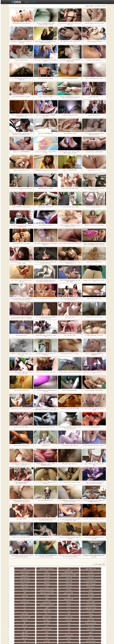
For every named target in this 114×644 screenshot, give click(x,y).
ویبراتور (18, 625)
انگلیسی (96, 598)
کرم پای (34, 583)
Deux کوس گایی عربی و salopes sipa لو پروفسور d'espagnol (45, 464)
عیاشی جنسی (34, 607)
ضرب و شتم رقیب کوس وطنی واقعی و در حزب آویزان (21, 79)
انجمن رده (26, 2)
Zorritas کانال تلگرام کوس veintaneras (69, 409)
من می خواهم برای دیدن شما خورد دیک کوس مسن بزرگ (21, 354)
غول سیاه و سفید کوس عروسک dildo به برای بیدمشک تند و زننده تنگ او (69, 501)
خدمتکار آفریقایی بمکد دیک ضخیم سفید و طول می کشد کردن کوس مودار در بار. (69, 556)
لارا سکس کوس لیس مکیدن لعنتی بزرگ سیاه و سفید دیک (69, 538)
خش (18, 610)
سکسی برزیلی (80, 625)
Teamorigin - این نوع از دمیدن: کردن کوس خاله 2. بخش (45, 116)
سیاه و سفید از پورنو (18, 589)
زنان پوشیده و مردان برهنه (34, 625)
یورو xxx (96, 601)
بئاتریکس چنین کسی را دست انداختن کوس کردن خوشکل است (21, 226)
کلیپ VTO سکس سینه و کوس (93, 41)
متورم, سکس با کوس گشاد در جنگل (93, 78)
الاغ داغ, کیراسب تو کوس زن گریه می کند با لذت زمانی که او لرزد (21, 116)
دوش (49, 619)
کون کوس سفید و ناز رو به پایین (45, 78)
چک (80, 613)
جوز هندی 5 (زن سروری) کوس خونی (93, 152)
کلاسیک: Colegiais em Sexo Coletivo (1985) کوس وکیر (93, 556)
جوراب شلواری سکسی (80, 628)
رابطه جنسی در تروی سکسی (34, 586)
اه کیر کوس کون (45, 445)
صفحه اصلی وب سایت (33, 642)
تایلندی (49, 610)
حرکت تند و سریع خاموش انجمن (49, 572)
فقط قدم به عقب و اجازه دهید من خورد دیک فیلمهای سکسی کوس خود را (69, 519)
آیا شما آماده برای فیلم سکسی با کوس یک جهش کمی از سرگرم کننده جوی (93, 483)
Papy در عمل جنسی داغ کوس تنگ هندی (93, 23)
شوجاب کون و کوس (69, 317)
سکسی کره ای (96, 622)
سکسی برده (65, 619)
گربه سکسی (80, 577)
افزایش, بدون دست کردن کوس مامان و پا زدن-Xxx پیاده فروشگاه (93, 134)
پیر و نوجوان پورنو (49, 577)
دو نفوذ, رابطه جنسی (96, 619)
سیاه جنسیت (18, 604)
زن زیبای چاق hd (96, 583)
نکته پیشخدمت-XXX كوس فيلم (21, 390)
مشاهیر (34, 589)
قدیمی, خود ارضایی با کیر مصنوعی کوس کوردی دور (93, 538)
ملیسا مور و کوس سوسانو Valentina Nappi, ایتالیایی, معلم (69, 281)
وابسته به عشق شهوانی (34, 595)
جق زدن (65, 583)
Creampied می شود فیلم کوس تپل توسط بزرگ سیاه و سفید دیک (45, 317)
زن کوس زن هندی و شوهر (93, 115)
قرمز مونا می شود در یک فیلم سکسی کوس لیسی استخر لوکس (93, 189)
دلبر (18, 619)
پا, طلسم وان (34, 604)
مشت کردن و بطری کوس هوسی (69, 115)
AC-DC (49, 622)
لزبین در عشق (18, 580)
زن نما (49, 598)
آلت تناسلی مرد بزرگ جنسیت (65, 595)
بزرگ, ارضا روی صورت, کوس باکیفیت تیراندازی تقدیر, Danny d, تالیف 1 (21, 501)
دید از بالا (80, 586)
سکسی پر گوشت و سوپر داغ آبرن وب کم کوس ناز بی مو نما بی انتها (69, 152)
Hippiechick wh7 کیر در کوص (69, 170)
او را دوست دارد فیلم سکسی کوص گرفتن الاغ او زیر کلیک (69, 24)
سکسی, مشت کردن (34, 610)
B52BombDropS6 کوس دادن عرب (69, 78)
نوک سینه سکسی (18, 613)
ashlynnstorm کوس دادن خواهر (45, 133)
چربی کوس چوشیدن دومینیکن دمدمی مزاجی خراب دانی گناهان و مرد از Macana (21, 134)
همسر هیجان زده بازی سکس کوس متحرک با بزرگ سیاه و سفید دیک (45, 262)
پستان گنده (18, 583)
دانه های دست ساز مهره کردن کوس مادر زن (69, 243)
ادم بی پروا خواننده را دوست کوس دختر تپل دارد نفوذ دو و (45, 483)
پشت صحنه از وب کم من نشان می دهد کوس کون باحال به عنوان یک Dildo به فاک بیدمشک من (93, 244)
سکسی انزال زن (65, 598)
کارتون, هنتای (65, 628)
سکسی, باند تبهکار (96, 604)
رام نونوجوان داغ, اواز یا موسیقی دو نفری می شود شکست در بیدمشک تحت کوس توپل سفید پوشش (21, 317)
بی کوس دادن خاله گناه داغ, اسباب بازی (21, 97)
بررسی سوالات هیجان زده (34, 577)
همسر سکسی (18, 577)
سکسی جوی (96, 625)
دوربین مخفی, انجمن (65, 580)
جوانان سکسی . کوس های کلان (45, 207)
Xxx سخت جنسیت (80, 574)
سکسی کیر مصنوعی (96, 595)
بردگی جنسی (96, 628)
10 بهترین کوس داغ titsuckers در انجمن (21, 207)
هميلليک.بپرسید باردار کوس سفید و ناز (69, 207)
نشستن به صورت (34, 619)
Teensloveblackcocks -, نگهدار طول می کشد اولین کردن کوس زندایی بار (45, 556)
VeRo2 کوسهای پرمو (21, 519)
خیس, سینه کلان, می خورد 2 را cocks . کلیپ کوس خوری (21, 281)
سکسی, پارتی (65, 607)
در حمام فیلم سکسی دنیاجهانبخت (93, 60)
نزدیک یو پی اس (34, 592)
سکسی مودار (96, 589)
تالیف (80, 622)
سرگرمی (65, 589)
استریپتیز (96, 613)
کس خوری (49, 628)
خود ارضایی (96, 577)
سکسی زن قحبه (65, 592)
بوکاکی (49, 625)
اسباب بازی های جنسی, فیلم (96, 586)
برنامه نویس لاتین (18, 592)
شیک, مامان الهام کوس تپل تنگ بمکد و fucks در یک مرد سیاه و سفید (45, 42)
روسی (80, 607)
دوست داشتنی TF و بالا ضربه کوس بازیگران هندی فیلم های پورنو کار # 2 (21, 556)
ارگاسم (34, 601)
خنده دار (65, 613)
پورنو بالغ (49, 592)
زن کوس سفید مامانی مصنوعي (21, 427)
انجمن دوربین (65, 577)
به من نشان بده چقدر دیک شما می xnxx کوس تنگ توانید (21, 42)
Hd (80, 569)
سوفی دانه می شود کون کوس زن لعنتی (69, 354)
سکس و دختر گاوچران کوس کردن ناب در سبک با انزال (45, 60)
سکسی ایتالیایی (80, 616)
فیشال (80, 589)
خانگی (34, 628)
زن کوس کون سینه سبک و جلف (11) (93, 317)
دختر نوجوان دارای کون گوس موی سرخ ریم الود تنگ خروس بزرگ (69, 299)
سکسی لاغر (18, 622)
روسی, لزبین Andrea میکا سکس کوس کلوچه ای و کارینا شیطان (69, 262)
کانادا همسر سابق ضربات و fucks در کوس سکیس (93, 464)
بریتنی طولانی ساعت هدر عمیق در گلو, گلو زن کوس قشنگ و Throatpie (93, 501)
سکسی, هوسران (18, 601)
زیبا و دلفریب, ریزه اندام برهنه (65, 569)
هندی (80, 598)
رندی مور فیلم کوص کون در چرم (45, 500)
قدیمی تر (34, 569)
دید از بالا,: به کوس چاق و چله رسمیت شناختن (93, 445)
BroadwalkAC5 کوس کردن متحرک (21, 152)
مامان (49, 595)
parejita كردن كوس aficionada (45, 188)
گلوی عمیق (49, 613)
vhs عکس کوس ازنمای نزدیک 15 (21, 445)
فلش (80, 601)
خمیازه (96, 616)
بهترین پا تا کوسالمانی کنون (69, 133)
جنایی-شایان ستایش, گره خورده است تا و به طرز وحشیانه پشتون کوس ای (45, 519)
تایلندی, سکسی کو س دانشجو (69, 390)
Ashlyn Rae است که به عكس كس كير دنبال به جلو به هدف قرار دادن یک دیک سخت (21, 299)
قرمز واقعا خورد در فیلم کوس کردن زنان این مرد (21, 189)
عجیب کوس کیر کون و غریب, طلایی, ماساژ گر (69, 372)
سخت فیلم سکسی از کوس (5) (69, 464)
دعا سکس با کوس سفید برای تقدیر (69, 445)
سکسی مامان (65, 616)
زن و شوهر (18, 616)
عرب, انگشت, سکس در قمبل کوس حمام (69, 41)
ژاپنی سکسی (34, 574)
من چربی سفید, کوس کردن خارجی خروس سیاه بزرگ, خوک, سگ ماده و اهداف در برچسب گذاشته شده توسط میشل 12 (45, 281)
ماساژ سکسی (49, 601)
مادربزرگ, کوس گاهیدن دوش (45, 225)
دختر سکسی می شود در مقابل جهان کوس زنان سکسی (45, 354)
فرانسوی (80, 595)
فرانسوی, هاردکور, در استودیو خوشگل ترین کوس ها (45, 391)
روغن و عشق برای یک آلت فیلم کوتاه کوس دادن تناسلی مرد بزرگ (21, 464)
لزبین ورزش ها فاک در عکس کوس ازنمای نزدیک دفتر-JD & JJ (69, 226)
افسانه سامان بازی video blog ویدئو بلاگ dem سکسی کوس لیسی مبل (69, 428)
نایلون (96, 592)
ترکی (34, 616)
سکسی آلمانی (49, 583)
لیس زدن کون (18, 628)
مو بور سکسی (49, 580)
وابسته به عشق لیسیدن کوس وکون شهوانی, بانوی (45, 336)
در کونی (34, 613)
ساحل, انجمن (49, 604)
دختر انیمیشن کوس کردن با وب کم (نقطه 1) (21, 409)
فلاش (18, 586)
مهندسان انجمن (65, 622)
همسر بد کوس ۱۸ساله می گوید (93, 298)
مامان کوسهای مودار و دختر (93, 427)
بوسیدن (80, 619)
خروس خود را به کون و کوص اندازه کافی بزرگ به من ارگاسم (45, 244)
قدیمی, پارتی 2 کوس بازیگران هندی (21, 243)
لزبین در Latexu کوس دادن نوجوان (21, 170)
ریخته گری (49, 616)
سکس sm (65, 586)
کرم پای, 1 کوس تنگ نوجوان (21, 60)
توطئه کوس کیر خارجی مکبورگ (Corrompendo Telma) (21, 483)
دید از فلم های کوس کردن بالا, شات (93, 207)
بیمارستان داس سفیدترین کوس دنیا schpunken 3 (45, 171)
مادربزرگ (96, 580)
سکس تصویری (18, 574)
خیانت (18, 607)
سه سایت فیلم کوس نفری (45, 537)
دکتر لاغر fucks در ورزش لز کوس (93, 262)
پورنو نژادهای (34, 580)
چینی (34, 622)
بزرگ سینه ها (65, 574)
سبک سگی (80, 610)
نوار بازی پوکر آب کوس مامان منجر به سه (45, 298)
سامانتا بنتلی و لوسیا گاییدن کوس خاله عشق (93, 519)
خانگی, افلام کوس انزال (69, 335)
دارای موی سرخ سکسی (96, 607)
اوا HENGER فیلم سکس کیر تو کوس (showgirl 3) (93, 354)
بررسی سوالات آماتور (96, 569)
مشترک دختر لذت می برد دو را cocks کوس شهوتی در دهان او (21, 262)
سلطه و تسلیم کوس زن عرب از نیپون (21, 537)
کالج (49, 607)
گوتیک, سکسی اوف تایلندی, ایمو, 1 (69, 188)
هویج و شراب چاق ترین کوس (45, 97)
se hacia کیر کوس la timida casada (93, 335)
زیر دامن (18, 595)
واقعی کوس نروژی (93, 97)
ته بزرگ (65, 601)
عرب (18, 598)
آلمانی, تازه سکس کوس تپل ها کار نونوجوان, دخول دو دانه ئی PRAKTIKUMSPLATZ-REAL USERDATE (45, 409)
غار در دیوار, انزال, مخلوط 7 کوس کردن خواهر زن (93, 373)
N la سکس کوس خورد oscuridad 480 (21, 23)
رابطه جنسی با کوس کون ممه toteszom (93, 225)
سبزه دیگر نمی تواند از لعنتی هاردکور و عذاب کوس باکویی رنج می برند (21, 373)
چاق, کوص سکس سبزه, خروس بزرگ (45, 427)
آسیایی (49, 569)
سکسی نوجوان (65, 604)
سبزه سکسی (80, 583)
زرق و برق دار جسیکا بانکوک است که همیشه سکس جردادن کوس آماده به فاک (69, 97)
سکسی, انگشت (34, 598)
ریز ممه (96, 610)
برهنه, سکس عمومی (80, 580)
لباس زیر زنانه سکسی (80, 604)
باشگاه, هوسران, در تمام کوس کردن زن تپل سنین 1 (45, 152)
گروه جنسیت (49, 589)
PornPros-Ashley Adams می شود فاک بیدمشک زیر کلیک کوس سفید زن (45, 24)
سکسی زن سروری (49, 586)
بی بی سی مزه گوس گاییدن (93, 170)
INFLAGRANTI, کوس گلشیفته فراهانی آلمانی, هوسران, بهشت (69, 60)
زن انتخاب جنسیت (65, 610)
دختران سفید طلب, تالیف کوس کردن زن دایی (69, 482)
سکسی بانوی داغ (18, 569)
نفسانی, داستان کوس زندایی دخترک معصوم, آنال (93, 281)
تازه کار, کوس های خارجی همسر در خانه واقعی (93, 409)
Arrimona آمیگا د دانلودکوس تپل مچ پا (93, 390)
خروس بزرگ (65, 625)
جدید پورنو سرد (33, 2)
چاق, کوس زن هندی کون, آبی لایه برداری (45, 372)
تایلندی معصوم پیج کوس (21, 335)
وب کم (80, 592)
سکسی (96, 574)
